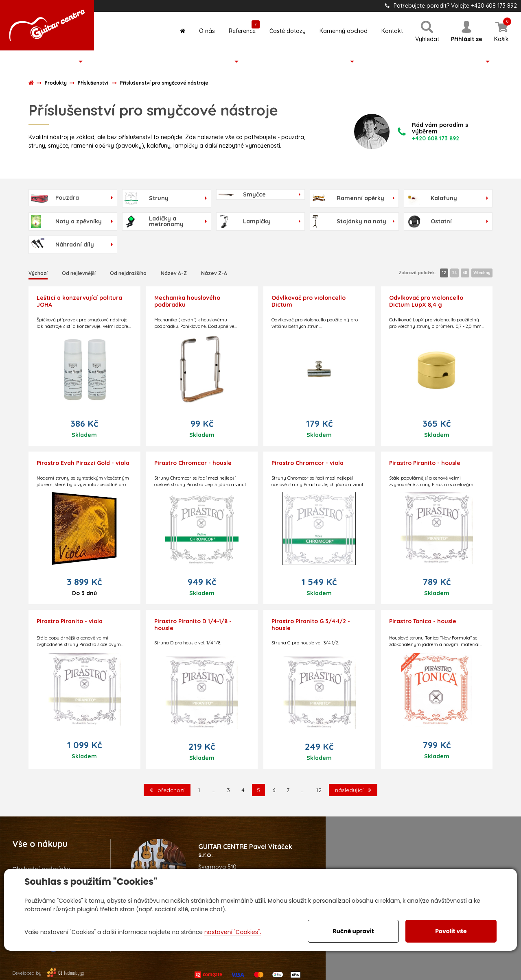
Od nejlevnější (79, 273)
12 (444, 273)
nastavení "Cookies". (233, 932)
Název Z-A (214, 273)
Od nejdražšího (128, 273)
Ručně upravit (353, 931)
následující (353, 790)
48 (465, 273)
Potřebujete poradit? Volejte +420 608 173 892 (451, 6)
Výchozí (38, 273)
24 (454, 273)
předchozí (167, 790)
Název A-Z (174, 273)
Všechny (482, 273)
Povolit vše (451, 931)
